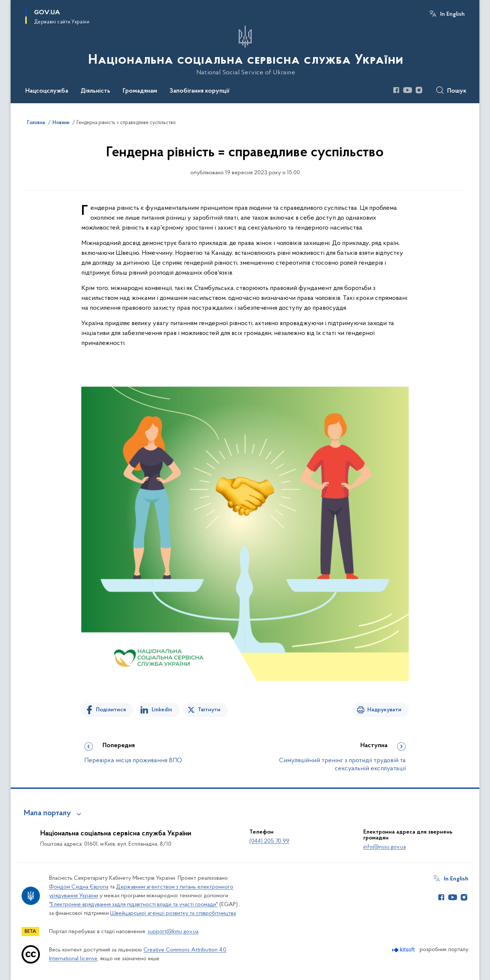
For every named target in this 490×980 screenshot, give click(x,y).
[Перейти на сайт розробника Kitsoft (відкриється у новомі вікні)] (404, 950)
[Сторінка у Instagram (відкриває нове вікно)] (419, 90)
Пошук (457, 91)
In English (452, 14)
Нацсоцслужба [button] (47, 91)
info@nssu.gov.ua (385, 847)
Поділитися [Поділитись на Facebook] (111, 710)
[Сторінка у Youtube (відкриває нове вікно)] (408, 90)
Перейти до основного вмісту (5, 5)
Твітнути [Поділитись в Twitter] (209, 710)
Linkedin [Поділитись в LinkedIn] (162, 710)
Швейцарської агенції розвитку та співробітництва (173, 913)
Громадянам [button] (140, 91)
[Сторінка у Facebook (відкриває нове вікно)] (396, 90)
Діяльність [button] (95, 91)
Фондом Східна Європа (79, 887)
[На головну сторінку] (245, 51)
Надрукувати (384, 710)
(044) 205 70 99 (269, 841)
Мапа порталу (47, 813)
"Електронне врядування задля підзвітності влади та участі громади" (133, 905)
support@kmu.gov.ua (173, 932)
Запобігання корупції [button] (200, 91)
